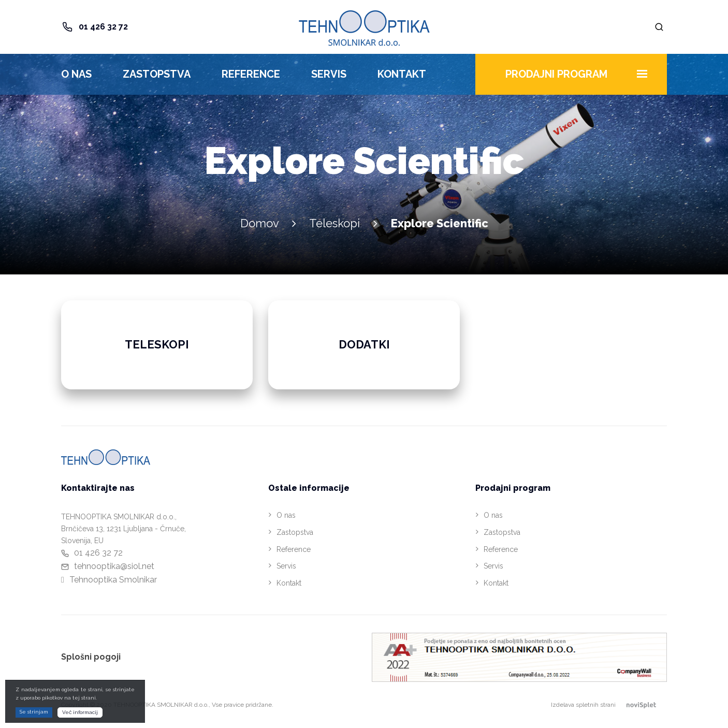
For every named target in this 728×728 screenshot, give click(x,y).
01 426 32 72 (103, 27)
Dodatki (364, 344)
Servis (329, 74)
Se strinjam (34, 712)
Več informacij (80, 712)
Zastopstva (157, 74)
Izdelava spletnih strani (609, 705)
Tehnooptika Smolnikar (113, 580)
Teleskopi (334, 223)
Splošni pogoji (91, 657)
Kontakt (402, 74)
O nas (76, 74)
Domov (259, 223)
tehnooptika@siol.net (114, 566)
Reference (251, 74)
